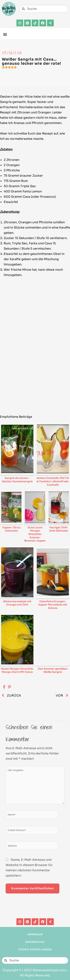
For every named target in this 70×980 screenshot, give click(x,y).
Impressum (35, 934)
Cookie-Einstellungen (35, 949)
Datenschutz (35, 942)
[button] (5, 34)
